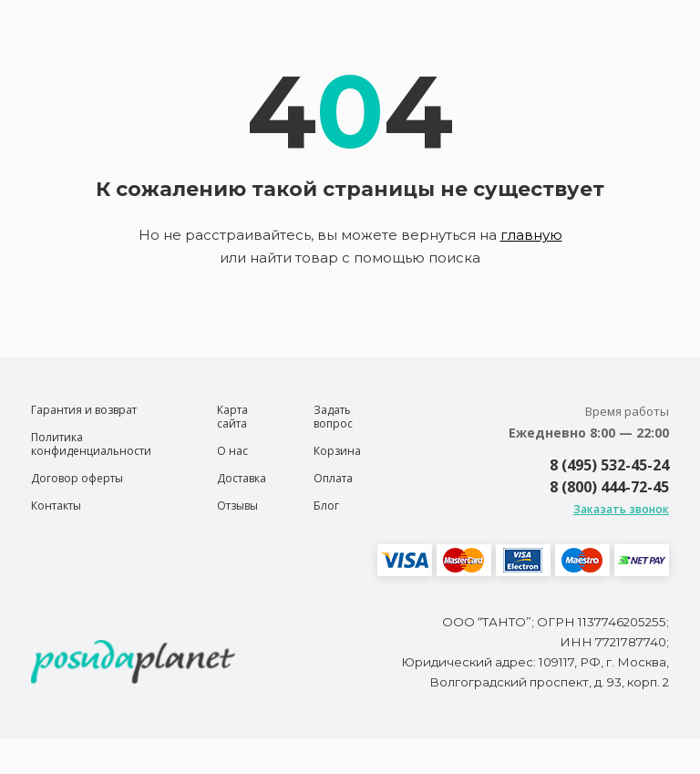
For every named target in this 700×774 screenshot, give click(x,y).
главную (531, 235)
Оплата (333, 478)
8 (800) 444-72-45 (609, 487)
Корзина (337, 451)
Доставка (242, 478)
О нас (232, 451)
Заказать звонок (621, 509)
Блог (326, 506)
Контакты (56, 506)
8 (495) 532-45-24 (609, 465)
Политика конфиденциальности (91, 444)
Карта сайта (232, 417)
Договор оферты (77, 478)
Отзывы (237, 506)
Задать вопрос (333, 417)
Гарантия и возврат (84, 410)
